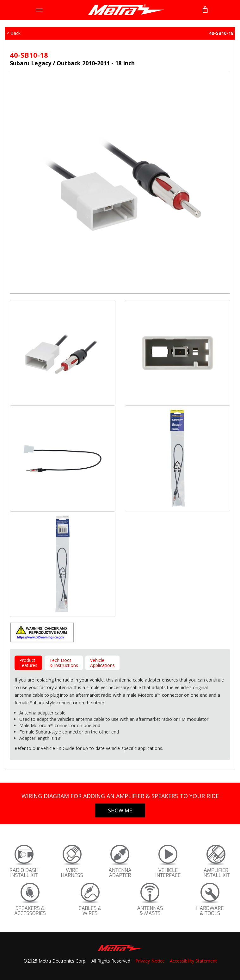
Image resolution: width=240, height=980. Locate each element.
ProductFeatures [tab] (28, 663)
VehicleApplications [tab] (102, 663)
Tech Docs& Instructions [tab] (64, 663)
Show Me (120, 810)
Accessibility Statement (193, 961)
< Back (14, 33)
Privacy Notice (150, 961)
